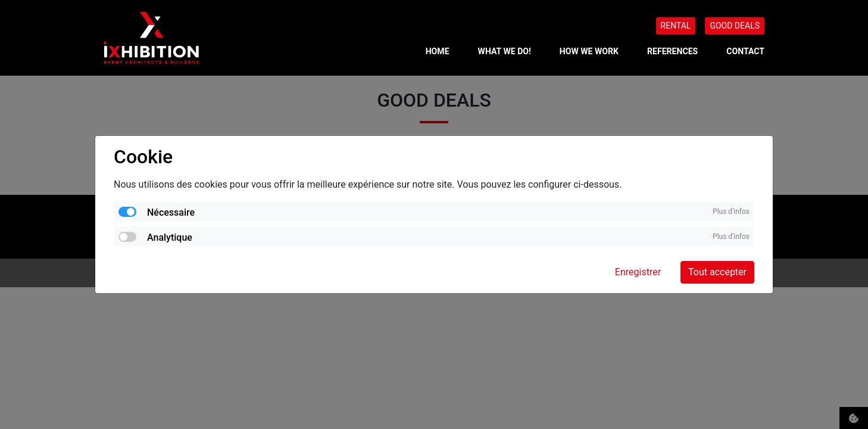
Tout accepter (717, 272)
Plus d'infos (731, 212)
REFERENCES (672, 51)
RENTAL (676, 26)
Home (438, 51)
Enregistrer (638, 272)
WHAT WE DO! (505, 51)
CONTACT (745, 51)
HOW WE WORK (589, 51)
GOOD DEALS (735, 26)
